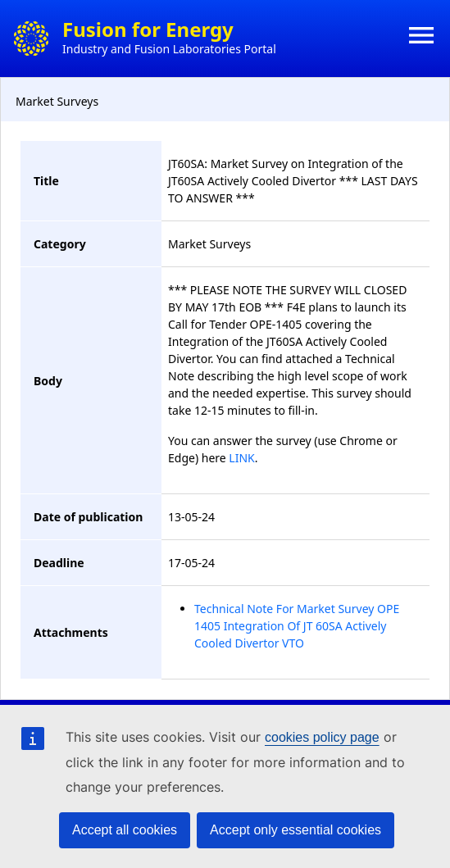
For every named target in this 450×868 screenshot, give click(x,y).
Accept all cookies (125, 830)
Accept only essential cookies (295, 830)
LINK (241, 458)
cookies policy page (322, 737)
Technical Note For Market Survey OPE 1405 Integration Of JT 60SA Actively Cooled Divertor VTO (297, 626)
